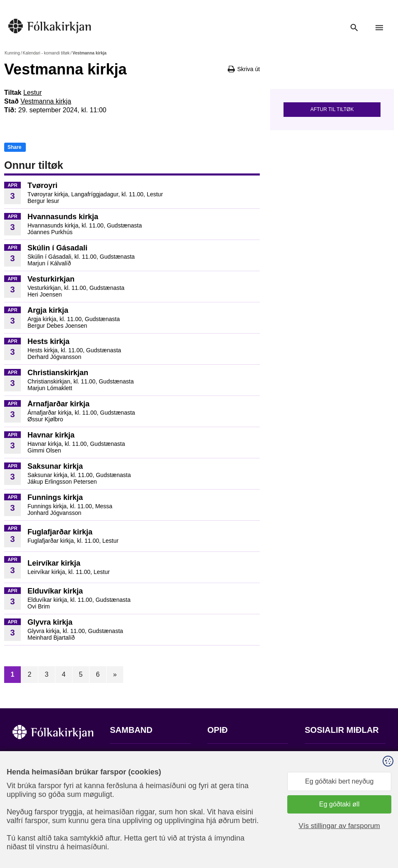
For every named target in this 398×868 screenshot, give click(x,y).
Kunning (12, 53)
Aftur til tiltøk (332, 109)
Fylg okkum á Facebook (340, 755)
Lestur (32, 93)
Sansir (312, 833)
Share (14, 147)
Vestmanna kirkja (46, 101)
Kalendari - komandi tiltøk (46, 53)
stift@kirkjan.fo (132, 813)
